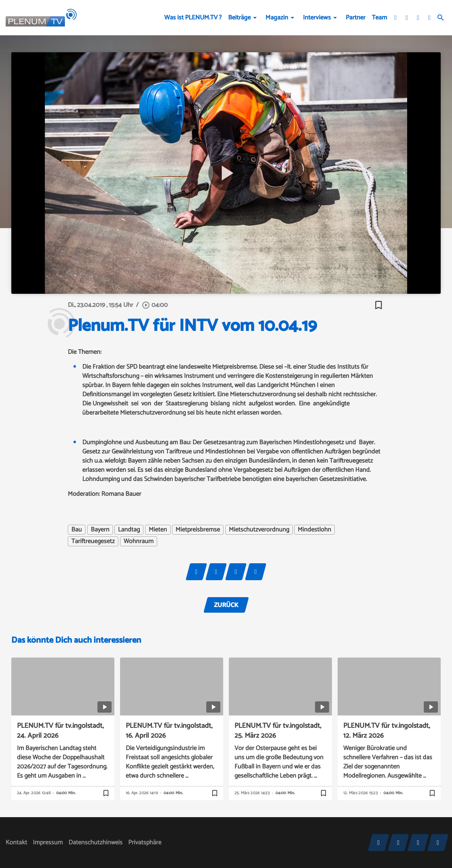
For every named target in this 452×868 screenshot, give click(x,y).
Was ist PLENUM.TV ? (193, 18)
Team (379, 18)
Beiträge (239, 18)
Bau (77, 530)
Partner (356, 18)
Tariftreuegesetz (93, 541)
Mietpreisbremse (198, 530)
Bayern (100, 530)
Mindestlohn (314, 530)
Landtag (129, 530)
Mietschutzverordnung (259, 530)
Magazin (277, 18)
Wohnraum (139, 541)
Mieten (158, 530)
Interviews (317, 18)
